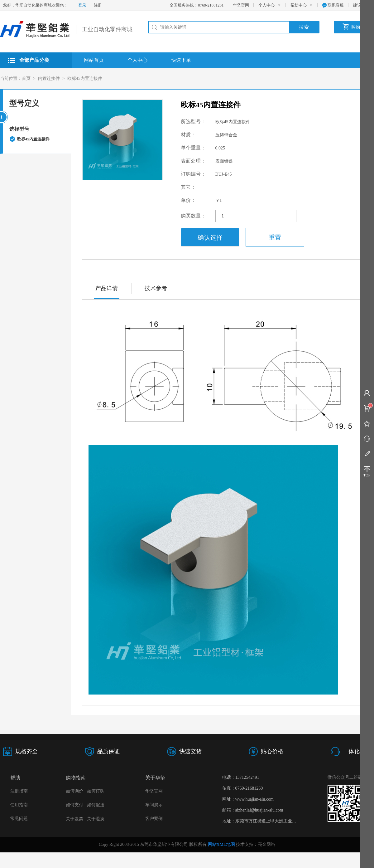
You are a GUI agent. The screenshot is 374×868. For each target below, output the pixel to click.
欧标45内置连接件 (85, 78)
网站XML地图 (221, 844)
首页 (26, 78)
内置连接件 (49, 78)
